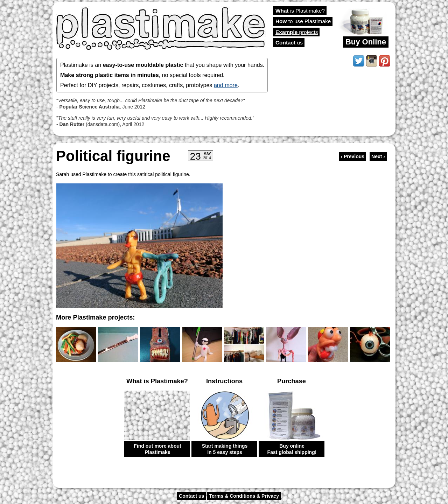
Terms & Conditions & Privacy (244, 496)
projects (297, 32)
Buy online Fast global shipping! (292, 449)
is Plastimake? (300, 11)
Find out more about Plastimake (157, 449)
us (289, 43)
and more (226, 85)
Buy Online (366, 42)
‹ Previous (352, 156)
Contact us (191, 496)
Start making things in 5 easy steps (225, 449)
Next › (378, 156)
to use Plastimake (303, 21)
